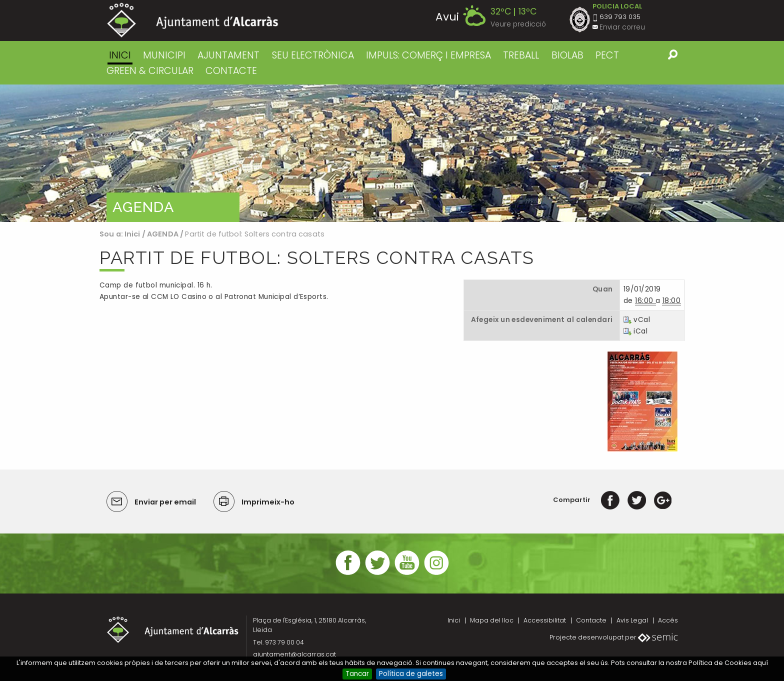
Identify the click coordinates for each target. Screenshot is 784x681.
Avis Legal (632, 620)
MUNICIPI (164, 55)
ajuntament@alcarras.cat (294, 654)
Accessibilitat (545, 620)
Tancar (357, 674)
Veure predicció (518, 24)
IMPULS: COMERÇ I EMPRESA (428, 55)
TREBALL (521, 55)
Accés (668, 620)
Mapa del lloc (492, 620)
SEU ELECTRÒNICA (313, 55)
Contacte (591, 620)
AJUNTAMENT (228, 55)
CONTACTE (231, 71)
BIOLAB (567, 55)
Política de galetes (411, 674)
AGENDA (163, 234)
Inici (120, 55)
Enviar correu (622, 27)
